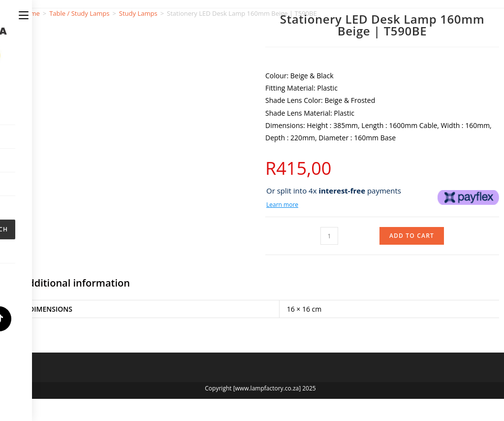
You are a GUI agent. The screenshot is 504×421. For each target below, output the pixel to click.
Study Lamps (138, 13)
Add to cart (412, 236)
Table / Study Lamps (79, 13)
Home (31, 13)
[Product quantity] (329, 236)
